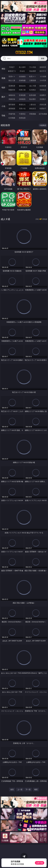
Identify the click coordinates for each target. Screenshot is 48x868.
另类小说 (22, 108)
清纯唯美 (22, 99)
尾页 (36, 789)
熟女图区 (33, 99)
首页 (12, 789)
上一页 (20, 789)
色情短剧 (22, 118)
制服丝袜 (12, 90)
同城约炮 (12, 114)
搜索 (43, 58)
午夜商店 (22, 114)
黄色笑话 (33, 108)
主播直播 (33, 80)
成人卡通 (33, 86)
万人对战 (33, 67)
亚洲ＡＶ (12, 76)
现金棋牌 (33, 71)
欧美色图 (33, 95)
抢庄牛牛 (43, 71)
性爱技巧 (43, 108)
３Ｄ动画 (43, 76)
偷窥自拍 (12, 95)
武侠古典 (43, 104)
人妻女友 (33, 104)
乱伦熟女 (33, 90)
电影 (3, 87)
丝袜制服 (22, 80)
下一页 (28, 789)
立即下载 (40, 863)
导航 (3, 116)
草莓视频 (33, 114)
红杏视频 (12, 118)
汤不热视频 (43, 114)
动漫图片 (43, 95)
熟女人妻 (12, 80)
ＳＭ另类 (43, 80)
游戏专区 (43, 67)
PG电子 (12, 67)
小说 (3, 106)
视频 (3, 78)
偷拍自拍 (22, 86)
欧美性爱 (43, 86)
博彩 (3, 69)
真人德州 (22, 67)
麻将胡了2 (12, 71)
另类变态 (43, 90)
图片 (3, 97)
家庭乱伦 (22, 104)
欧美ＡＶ (33, 76)
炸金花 (22, 71)
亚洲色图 (22, 95)
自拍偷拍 (22, 76)
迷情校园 (12, 108)
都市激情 (12, 104)
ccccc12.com (24, 53)
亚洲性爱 (12, 86)
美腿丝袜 (12, 99)
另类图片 (43, 99)
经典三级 (22, 90)
